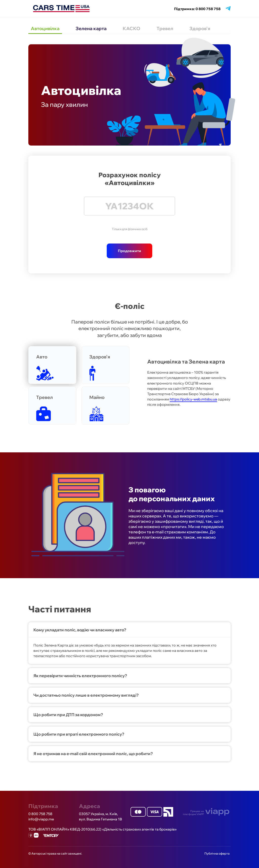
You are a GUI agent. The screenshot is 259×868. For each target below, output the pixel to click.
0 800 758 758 (40, 814)
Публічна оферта (217, 853)
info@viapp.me (41, 819)
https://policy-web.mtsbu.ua (193, 399)
